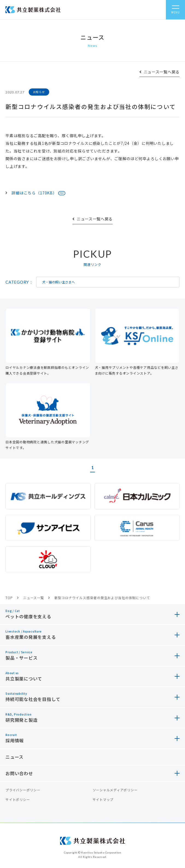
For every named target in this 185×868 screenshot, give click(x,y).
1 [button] (93, 467)
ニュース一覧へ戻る (162, 72)
